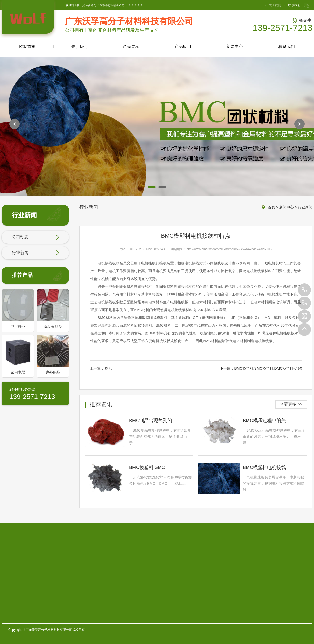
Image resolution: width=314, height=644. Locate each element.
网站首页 (27, 51)
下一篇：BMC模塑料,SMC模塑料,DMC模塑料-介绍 (261, 368)
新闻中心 (235, 47)
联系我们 (294, 5)
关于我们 (275, 5)
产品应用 (183, 47)
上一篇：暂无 (101, 368)
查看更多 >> (291, 404)
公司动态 (35, 237)
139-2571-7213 (304, 290)
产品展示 (131, 47)
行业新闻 (35, 253)
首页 (272, 207)
